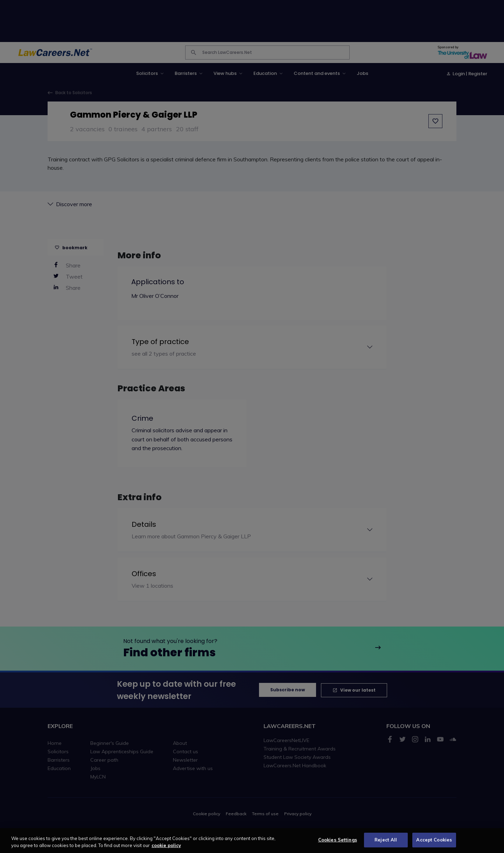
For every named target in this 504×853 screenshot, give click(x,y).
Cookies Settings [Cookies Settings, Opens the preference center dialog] (338, 842)
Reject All (386, 842)
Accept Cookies (434, 842)
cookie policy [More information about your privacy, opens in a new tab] (166, 848)
